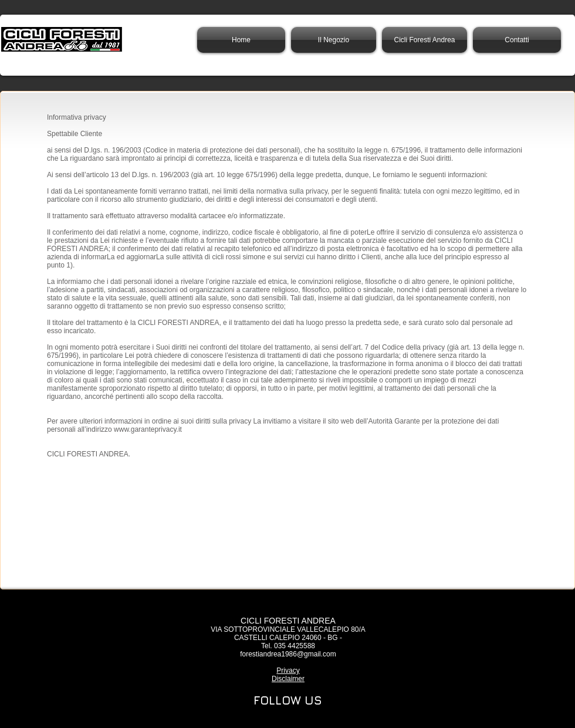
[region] (287, 702)
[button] (425, 40)
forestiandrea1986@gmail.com (288, 654)
